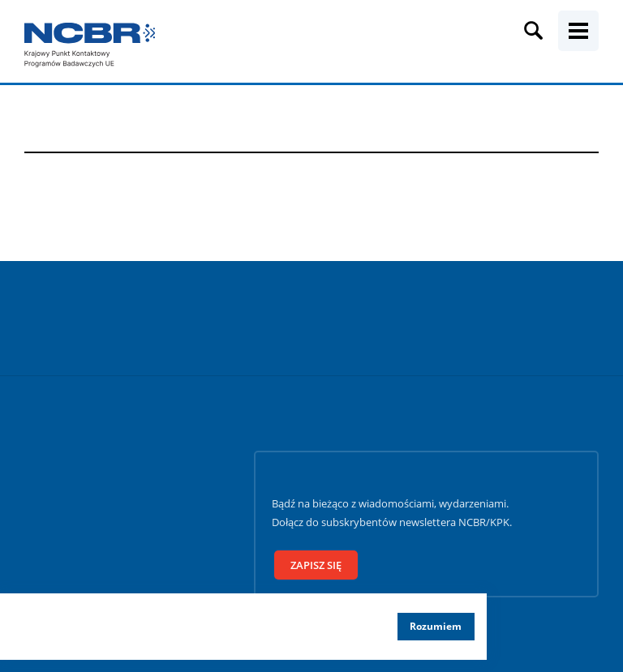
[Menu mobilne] (578, 31)
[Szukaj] (606, 47)
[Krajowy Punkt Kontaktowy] (89, 45)
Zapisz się (316, 565)
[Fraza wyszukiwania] (298, 47)
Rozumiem (436, 626)
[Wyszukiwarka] (534, 31)
